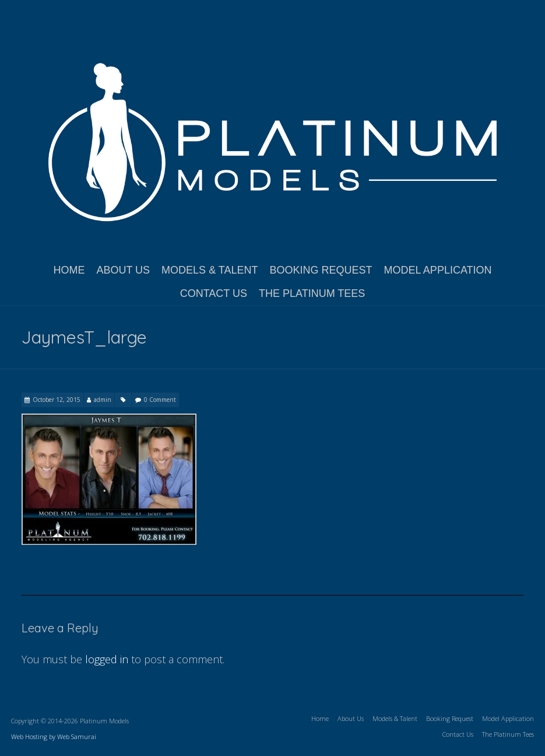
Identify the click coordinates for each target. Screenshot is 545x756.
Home (69, 270)
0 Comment (160, 400)
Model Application (438, 270)
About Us (123, 270)
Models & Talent (210, 270)
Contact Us (214, 293)
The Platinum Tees (312, 293)
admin (103, 400)
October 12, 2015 (57, 400)
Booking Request (321, 270)
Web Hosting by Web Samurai (54, 736)
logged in (107, 659)
